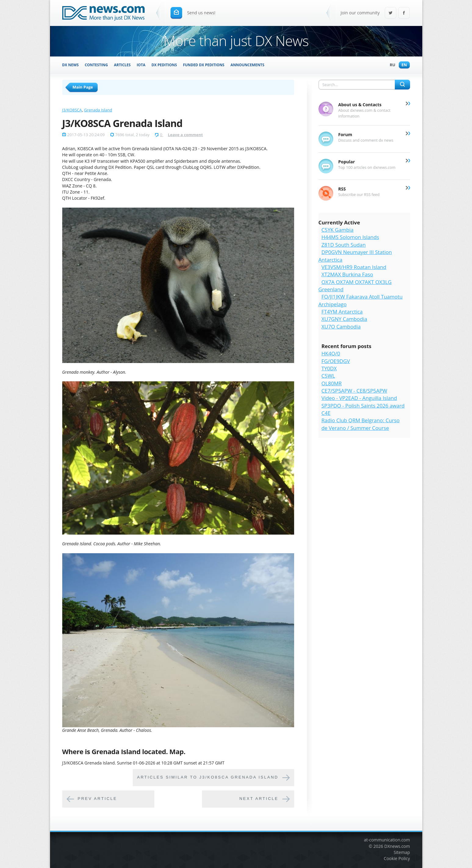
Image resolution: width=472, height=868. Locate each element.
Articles (122, 65)
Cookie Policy (397, 858)
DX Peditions (164, 65)
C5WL (328, 376)
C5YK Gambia (338, 230)
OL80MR (332, 383)
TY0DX (329, 368)
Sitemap (402, 852)
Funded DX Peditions (204, 65)
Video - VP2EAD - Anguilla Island (359, 398)
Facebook (404, 13)
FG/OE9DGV (336, 361)
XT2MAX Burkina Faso (347, 274)
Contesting (96, 65)
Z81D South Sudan (344, 245)
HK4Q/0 (331, 353)
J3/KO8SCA (72, 110)
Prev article (97, 799)
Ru (391, 65)
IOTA (141, 65)
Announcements (247, 65)
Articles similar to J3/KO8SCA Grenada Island (208, 777)
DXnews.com (397, 846)
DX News (70, 65)
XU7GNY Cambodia (344, 319)
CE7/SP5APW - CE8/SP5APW (355, 391)
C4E (326, 413)
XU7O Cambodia (341, 327)
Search (402, 85)
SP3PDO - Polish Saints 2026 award (363, 406)
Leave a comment (185, 135)
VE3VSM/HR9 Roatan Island (354, 267)
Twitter (391, 13)
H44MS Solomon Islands (350, 237)
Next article (259, 799)
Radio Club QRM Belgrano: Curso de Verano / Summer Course (361, 424)
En (403, 65)
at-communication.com (387, 840)
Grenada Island (98, 110)
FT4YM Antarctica (342, 312)
